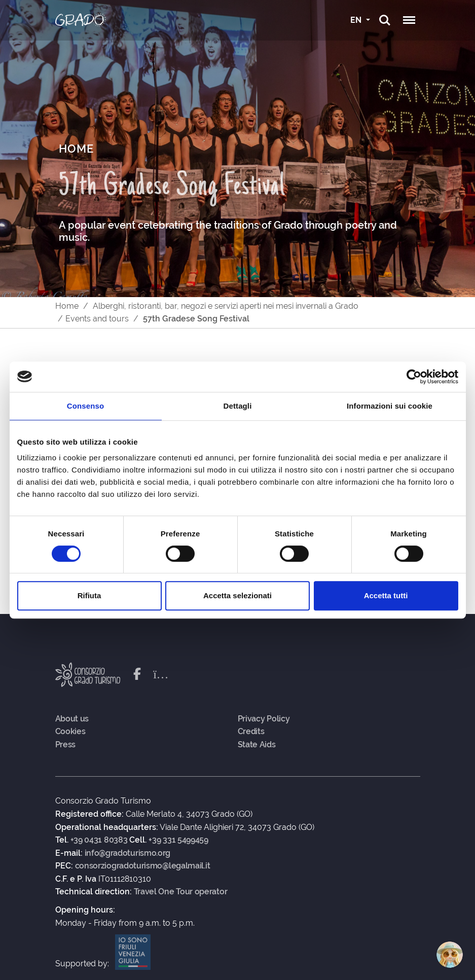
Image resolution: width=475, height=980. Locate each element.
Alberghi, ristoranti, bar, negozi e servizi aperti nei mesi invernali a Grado (226, 306)
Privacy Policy (264, 719)
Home (67, 306)
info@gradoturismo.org (128, 853)
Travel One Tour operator (181, 892)
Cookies (70, 732)
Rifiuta (89, 595)
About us (72, 719)
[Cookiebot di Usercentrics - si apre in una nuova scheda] (414, 377)
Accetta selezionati (237, 595)
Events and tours (97, 319)
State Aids (257, 745)
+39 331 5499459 (178, 840)
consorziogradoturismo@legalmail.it (143, 866)
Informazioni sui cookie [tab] (390, 406)
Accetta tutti (386, 595)
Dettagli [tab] (238, 406)
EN (357, 20)
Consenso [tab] (85, 406)
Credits (251, 732)
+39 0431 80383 (99, 840)
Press (66, 745)
